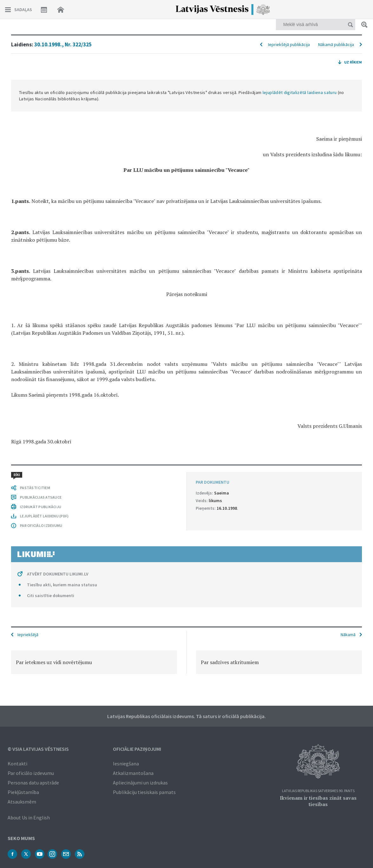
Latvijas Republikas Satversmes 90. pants (318, 791)
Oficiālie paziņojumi (137, 749)
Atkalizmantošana (133, 773)
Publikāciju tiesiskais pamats (144, 792)
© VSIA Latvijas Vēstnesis (38, 749)
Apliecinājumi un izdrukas (140, 783)
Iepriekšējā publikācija (289, 44)
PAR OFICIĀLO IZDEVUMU (41, 525)
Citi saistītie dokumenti (51, 595)
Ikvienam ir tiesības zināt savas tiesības (318, 801)
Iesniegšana (126, 764)
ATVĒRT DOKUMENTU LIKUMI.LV (58, 574)
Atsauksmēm (22, 802)
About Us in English (29, 818)
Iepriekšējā (28, 635)
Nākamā (348, 635)
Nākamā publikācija (336, 44)
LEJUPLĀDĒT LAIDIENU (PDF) (44, 516)
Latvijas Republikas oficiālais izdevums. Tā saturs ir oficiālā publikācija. (186, 716)
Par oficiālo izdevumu (31, 773)
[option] (94, 662)
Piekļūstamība (23, 792)
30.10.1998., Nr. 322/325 (63, 44)
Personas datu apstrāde (33, 783)
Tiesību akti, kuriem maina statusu (62, 585)
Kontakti (17, 764)
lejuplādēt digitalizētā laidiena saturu (300, 92)
